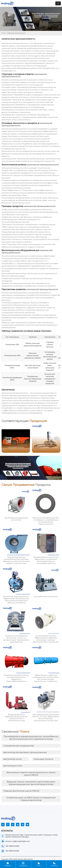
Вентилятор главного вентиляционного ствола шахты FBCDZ (31, 774)
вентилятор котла (13, 759)
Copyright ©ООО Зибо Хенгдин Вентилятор (17, 859)
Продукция (23, 864)
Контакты (54, 864)
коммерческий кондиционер (19, 746)
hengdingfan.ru (8, 71)
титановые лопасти (43, 759)
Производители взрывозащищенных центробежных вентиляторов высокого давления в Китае (31, 738)
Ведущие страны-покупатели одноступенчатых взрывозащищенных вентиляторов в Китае (31, 783)
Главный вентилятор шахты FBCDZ (21, 791)
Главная (4, 33)
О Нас (39, 864)
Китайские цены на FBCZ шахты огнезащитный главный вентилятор (31, 799)
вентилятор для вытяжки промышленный (25, 752)
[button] (56, 438)
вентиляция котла (13, 766)
